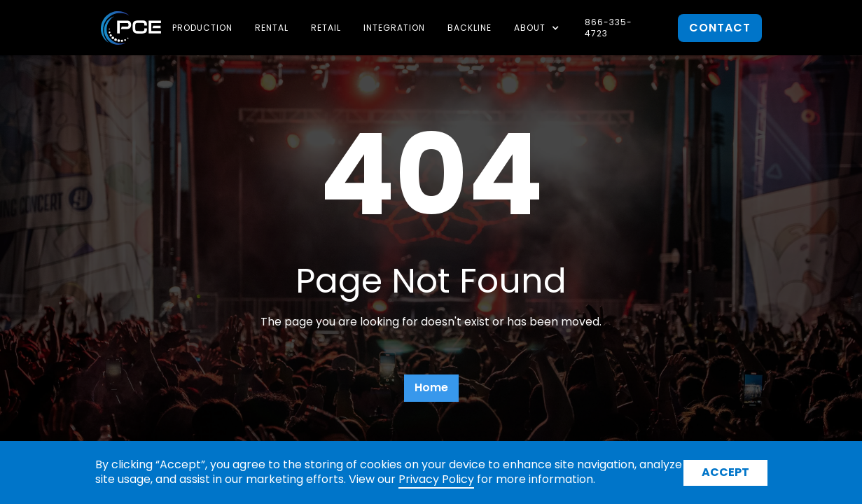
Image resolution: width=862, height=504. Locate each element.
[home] (131, 28)
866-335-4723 (609, 28)
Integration (394, 28)
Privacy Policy (436, 479)
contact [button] (720, 28)
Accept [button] (725, 472)
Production (202, 28)
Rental (272, 28)
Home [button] (431, 387)
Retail (326, 28)
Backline (470, 28)
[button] (538, 28)
